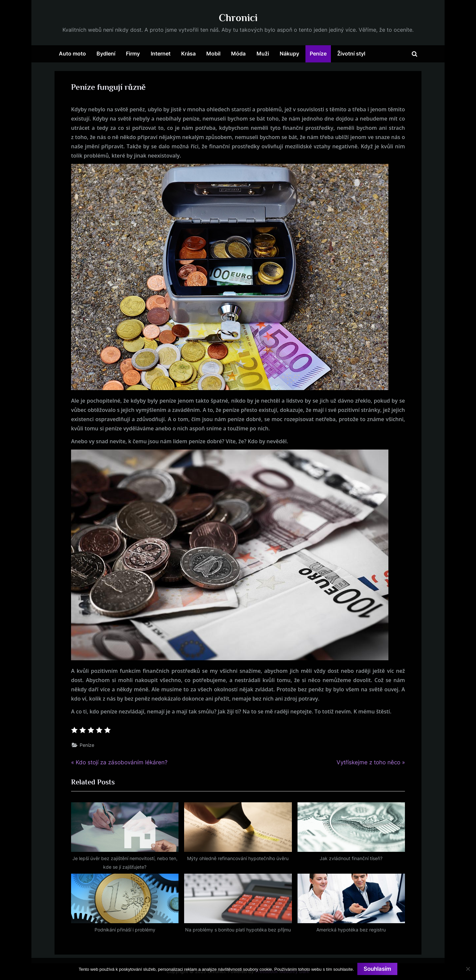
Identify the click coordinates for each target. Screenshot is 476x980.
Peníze (318, 54)
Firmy (133, 54)
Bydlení (106, 54)
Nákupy (289, 54)
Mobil (213, 54)
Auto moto (72, 54)
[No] (468, 969)
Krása (188, 54)
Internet (161, 54)
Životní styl (351, 54)
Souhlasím (377, 969)
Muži (263, 54)
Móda (238, 54)
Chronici (238, 18)
